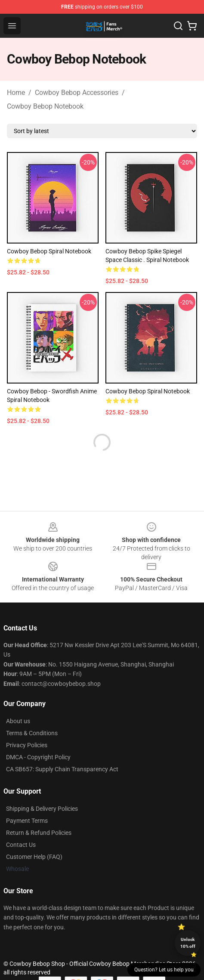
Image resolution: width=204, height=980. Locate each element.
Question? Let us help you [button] (164, 970)
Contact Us (21, 845)
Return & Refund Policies (39, 833)
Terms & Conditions (32, 733)
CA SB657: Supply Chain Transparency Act (62, 769)
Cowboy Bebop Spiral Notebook (49, 251)
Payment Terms (27, 821)
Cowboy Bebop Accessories (77, 93)
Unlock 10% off (188, 943)
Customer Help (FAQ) (34, 857)
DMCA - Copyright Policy (38, 757)
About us (18, 721)
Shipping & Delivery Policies (42, 809)
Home (16, 93)
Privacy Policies (27, 745)
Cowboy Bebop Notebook (45, 106)
